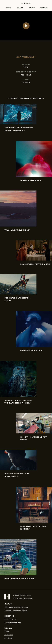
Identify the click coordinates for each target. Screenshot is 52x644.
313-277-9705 (10, 619)
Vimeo (7, 631)
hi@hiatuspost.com (13, 623)
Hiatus (26, 4)
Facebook (8, 638)
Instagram (9, 635)
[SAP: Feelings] (26, 26)
